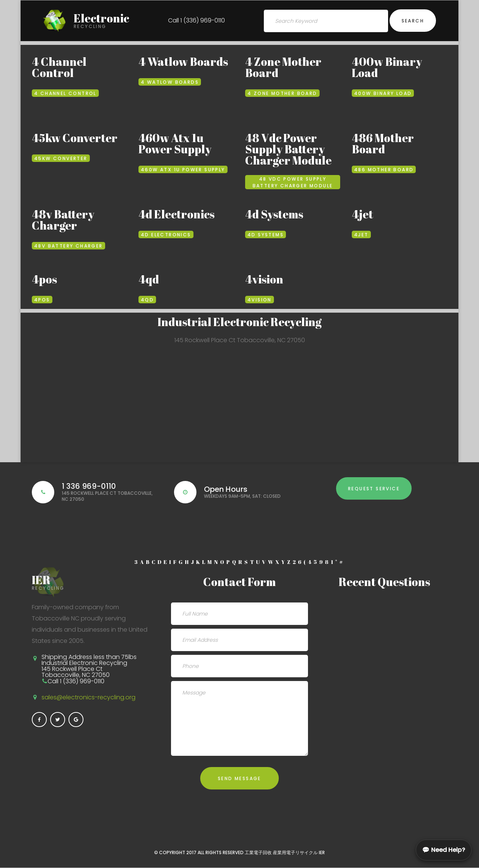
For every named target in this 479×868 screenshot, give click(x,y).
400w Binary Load (387, 67)
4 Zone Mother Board (283, 67)
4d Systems (274, 214)
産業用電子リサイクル (295, 852)
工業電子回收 (258, 852)
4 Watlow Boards (183, 62)
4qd (149, 279)
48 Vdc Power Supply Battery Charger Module (288, 149)
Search (413, 21)
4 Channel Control (59, 67)
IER (322, 852)
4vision (264, 279)
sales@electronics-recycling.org (89, 697)
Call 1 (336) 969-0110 (196, 20)
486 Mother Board (383, 143)
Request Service (374, 489)
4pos (44, 279)
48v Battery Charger (63, 220)
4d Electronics (176, 214)
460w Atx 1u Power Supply (175, 143)
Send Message (239, 778)
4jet (362, 214)
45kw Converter (75, 138)
